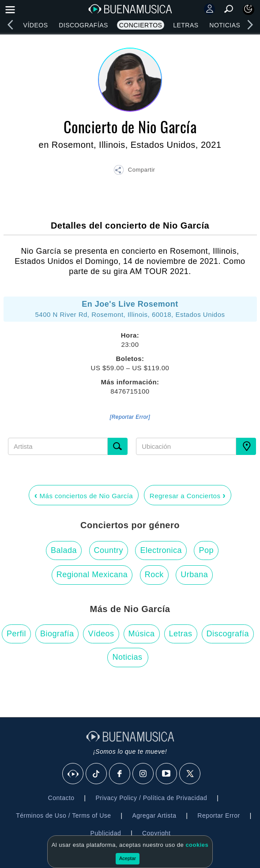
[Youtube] (167, 774)
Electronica (161, 550)
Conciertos (141, 25)
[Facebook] (120, 774)
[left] (10, 25)
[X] (190, 774)
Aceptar (128, 858)
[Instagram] (143, 774)
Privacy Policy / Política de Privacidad (151, 798)
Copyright (156, 833)
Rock (154, 575)
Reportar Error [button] (219, 815)
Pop (206, 550)
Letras (186, 25)
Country (109, 550)
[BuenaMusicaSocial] (73, 774)
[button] (134, 171)
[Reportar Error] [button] (130, 417)
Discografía (228, 634)
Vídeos (36, 25)
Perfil (16, 634)
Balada (64, 550)
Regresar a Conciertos (188, 495)
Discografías (83, 25)
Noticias (225, 25)
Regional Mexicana (92, 575)
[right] (250, 25)
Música (142, 634)
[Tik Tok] (97, 774)
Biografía (57, 634)
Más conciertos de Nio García (84, 495)
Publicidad (106, 833)
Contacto (61, 798)
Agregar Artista (154, 815)
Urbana (194, 575)
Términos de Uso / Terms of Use (63, 815)
